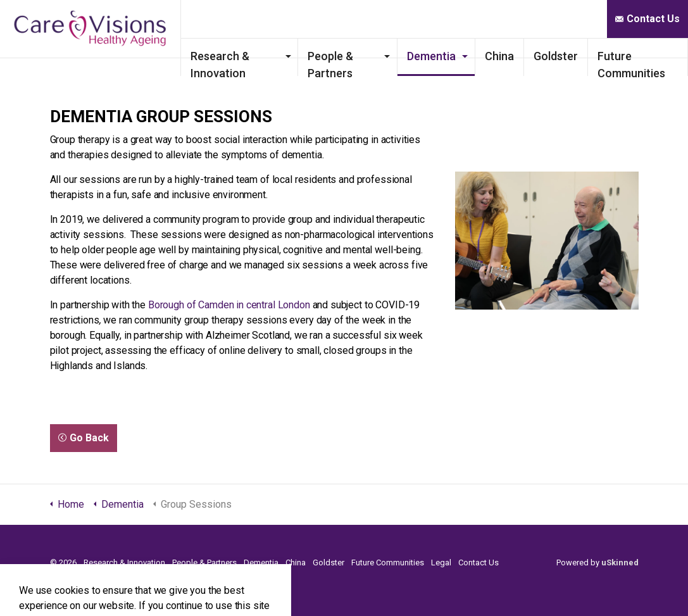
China (512, 56)
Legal (441, 563)
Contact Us (647, 19)
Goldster (568, 56)
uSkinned (620, 563)
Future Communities (644, 63)
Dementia (444, 56)
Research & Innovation (276, 63)
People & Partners (363, 63)
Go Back (84, 438)
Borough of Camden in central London (229, 305)
